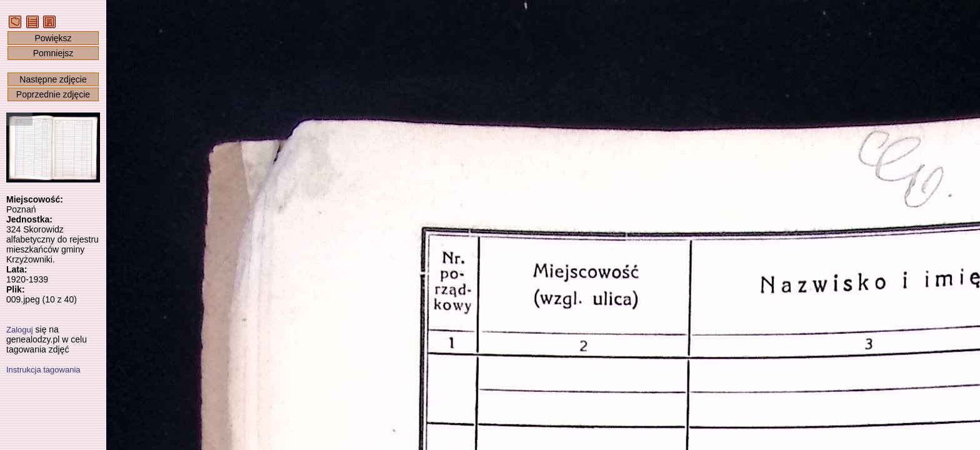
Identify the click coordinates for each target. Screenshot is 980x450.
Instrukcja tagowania (43, 370)
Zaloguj (20, 330)
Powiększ (53, 38)
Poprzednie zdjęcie (53, 94)
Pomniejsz (53, 53)
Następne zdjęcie (53, 79)
